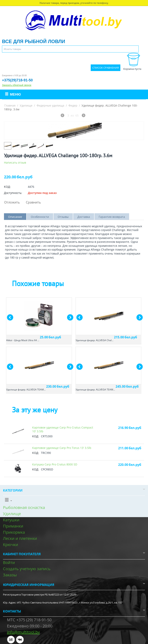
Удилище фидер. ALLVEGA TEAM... (26, 390)
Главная (10, 105)
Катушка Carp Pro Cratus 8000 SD (55, 464)
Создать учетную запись (27, 569)
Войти (9, 563)
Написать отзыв (15, 162)
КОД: (7, 187)
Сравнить (33, 202)
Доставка (84, 217)
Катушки (11, 520)
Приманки (13, 526)
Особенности (40, 217)
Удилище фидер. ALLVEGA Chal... (94, 340)
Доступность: (13, 193)
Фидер (73, 105)
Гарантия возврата (112, 217)
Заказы (10, 575)
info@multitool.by (23, 632)
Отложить (12, 202)
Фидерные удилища (50, 105)
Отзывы (63, 217)
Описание (15, 217)
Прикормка (14, 532)
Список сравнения (106, 68)
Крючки (11, 545)
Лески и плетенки (20, 538)
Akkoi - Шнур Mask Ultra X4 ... (23, 340)
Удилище (26, 105)
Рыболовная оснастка (24, 507)
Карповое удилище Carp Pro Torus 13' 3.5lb (62, 448)
